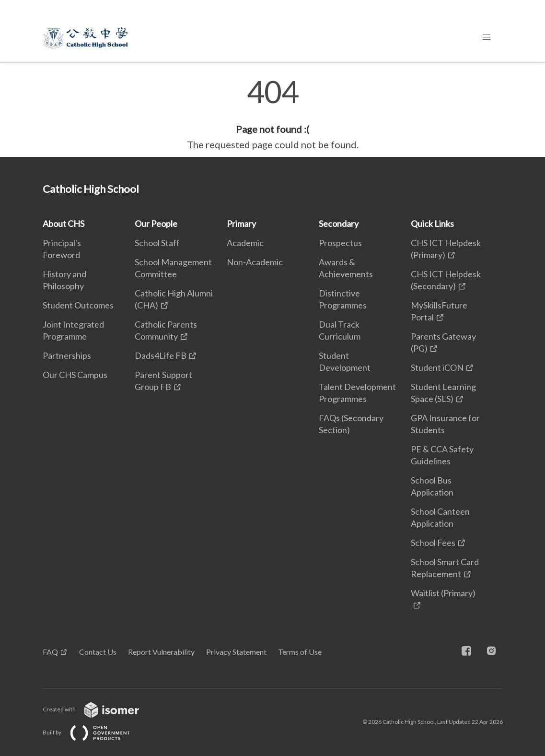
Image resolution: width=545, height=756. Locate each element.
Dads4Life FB (161, 355)
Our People (156, 224)
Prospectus (340, 243)
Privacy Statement (236, 652)
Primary (241, 224)
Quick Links (432, 224)
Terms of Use (300, 652)
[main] (272, 114)
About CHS (64, 224)
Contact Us (98, 652)
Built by (94, 732)
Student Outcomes (78, 305)
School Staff (157, 243)
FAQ (50, 652)
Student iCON (437, 367)
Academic (245, 243)
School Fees (433, 543)
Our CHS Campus (75, 375)
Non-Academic (255, 262)
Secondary (339, 224)
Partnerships (67, 355)
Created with (99, 709)
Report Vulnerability (161, 652)
